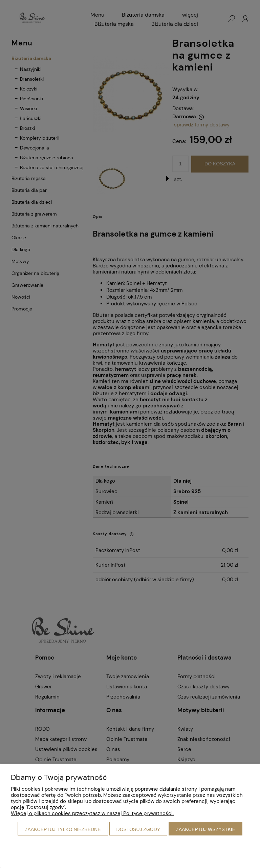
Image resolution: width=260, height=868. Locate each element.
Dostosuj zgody (138, 829)
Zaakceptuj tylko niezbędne (63, 829)
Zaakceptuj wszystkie (205, 829)
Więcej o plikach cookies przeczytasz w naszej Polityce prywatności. (92, 813)
